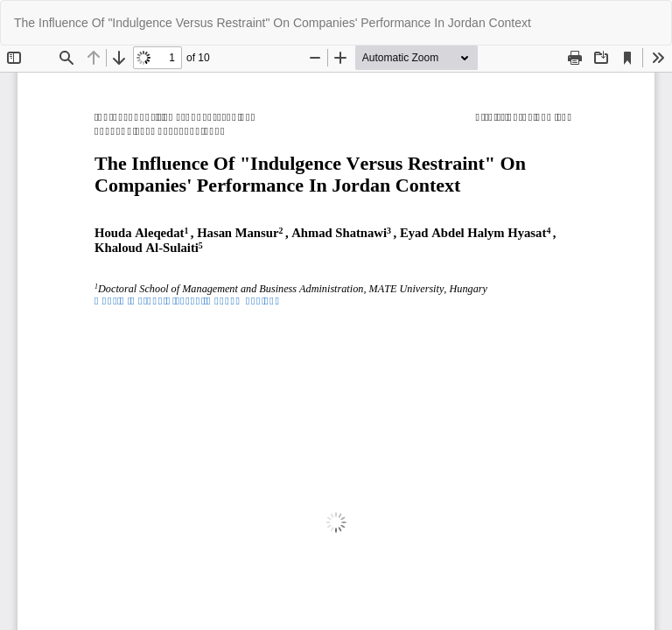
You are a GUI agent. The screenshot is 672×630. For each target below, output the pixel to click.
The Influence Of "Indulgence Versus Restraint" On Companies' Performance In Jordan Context (273, 23)
